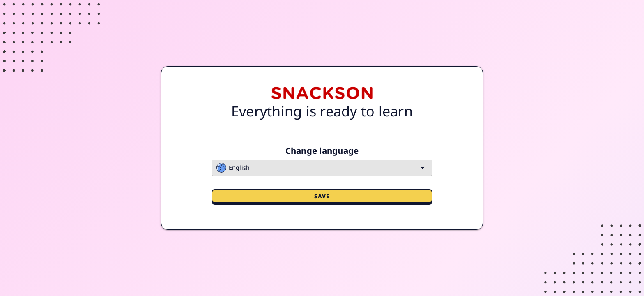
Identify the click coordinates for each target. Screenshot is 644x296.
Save (322, 196)
